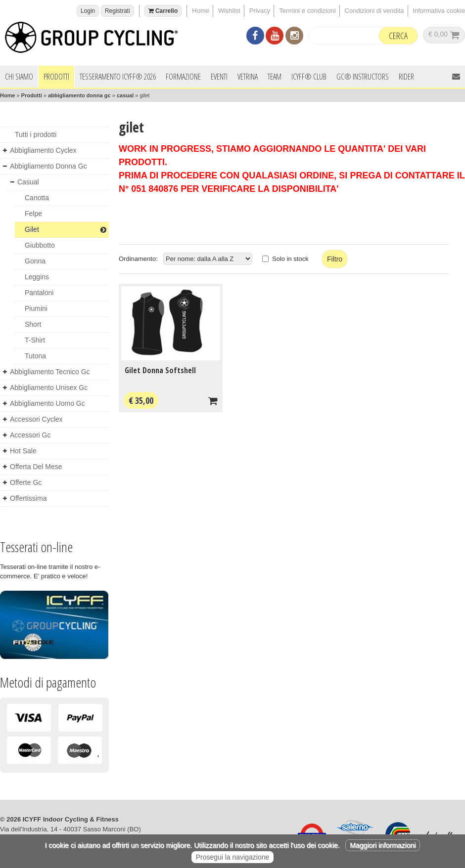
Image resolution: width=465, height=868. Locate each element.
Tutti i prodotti (36, 134)
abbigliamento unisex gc (49, 388)
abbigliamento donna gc (79, 95)
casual (125, 95)
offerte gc (26, 482)
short (33, 324)
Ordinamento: (138, 259)
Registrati (117, 11)
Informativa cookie (439, 11)
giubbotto (40, 245)
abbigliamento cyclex (43, 150)
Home (201, 11)
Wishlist (229, 11)
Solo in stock (290, 259)
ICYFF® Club (309, 77)
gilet (66, 229)
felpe (33, 214)
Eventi (219, 77)
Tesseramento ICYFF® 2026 (118, 77)
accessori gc (30, 435)
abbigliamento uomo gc (47, 403)
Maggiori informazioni (383, 845)
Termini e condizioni (307, 11)
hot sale (23, 451)
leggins (37, 277)
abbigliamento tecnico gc (50, 372)
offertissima (28, 498)
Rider (406, 77)
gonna (35, 261)
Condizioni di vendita (374, 11)
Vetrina (248, 77)
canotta (37, 198)
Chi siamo (19, 77)
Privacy (260, 11)
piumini (36, 308)
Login (88, 11)
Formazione (183, 77)
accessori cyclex (36, 419)
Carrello (163, 11)
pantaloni (39, 293)
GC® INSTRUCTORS (363, 77)
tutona (35, 356)
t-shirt (35, 340)
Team (275, 77)
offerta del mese (36, 467)
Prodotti (56, 77)
